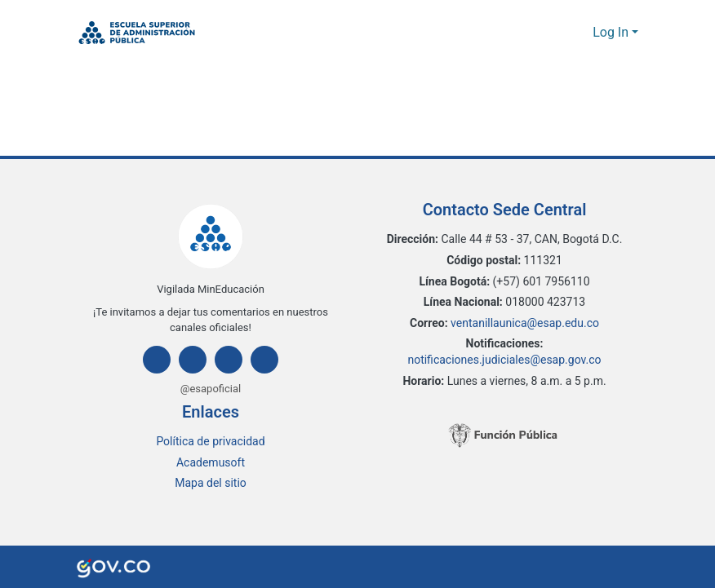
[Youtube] (264, 360)
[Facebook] (157, 360)
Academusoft (211, 463)
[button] (137, 33)
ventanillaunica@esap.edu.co (525, 323)
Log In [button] (613, 33)
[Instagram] (193, 360)
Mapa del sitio (211, 483)
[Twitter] (229, 360)
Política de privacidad (211, 442)
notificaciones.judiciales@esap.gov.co (504, 360)
